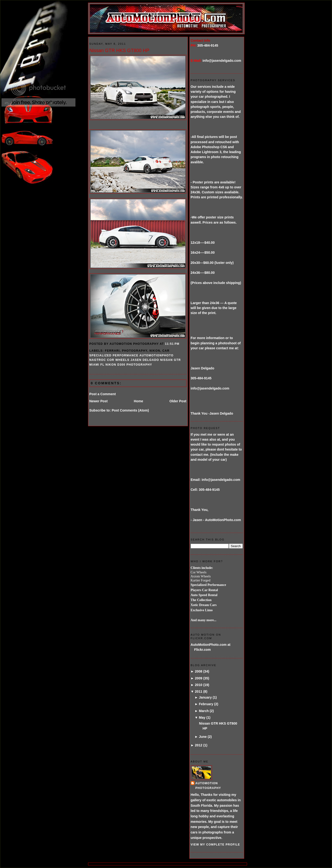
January (205, 697)
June (203, 737)
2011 (199, 691)
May (202, 717)
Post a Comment (103, 394)
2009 (199, 678)
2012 (199, 745)
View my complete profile (215, 845)
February (206, 704)
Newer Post (99, 401)
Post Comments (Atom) (130, 410)
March (204, 711)
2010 (199, 685)
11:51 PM (172, 344)
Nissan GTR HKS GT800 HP (119, 50)
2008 (199, 671)
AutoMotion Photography (208, 786)
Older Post (178, 401)
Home (139, 401)
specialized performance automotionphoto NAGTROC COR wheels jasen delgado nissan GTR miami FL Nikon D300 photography (135, 360)
